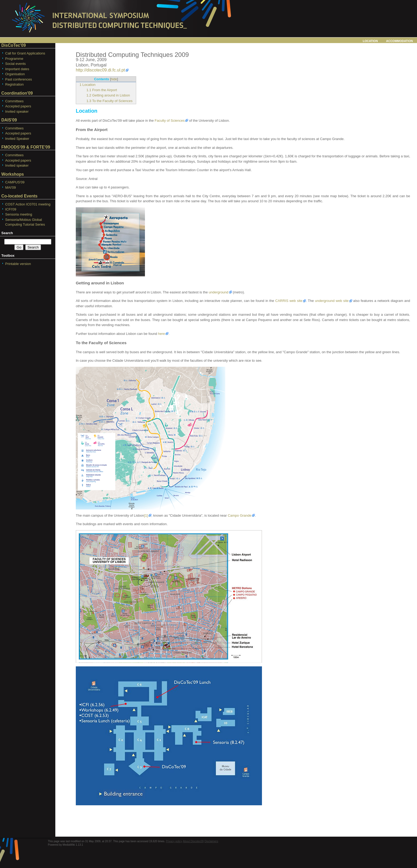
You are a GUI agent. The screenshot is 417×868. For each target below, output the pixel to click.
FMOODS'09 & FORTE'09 (26, 147)
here (161, 334)
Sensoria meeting (19, 214)
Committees (14, 101)
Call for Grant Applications (25, 53)
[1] (146, 515)
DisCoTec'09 (14, 45)
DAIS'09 (9, 120)
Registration (14, 84)
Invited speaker (17, 111)
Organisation (15, 74)
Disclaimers (211, 841)
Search (7, 233)
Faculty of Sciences (170, 121)
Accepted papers (18, 106)
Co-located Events (19, 196)
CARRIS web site (289, 301)
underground (219, 292)
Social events (16, 64)
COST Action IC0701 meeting (28, 204)
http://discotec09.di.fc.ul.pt (100, 70)
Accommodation (400, 41)
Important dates (17, 69)
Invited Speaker (17, 139)
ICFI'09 (11, 209)
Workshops (13, 174)
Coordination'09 (17, 93)
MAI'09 (11, 187)
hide (114, 79)
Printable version (18, 264)
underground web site (332, 301)
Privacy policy (174, 841)
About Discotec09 (193, 841)
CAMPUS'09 (15, 182)
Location (370, 41)
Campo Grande (239, 515)
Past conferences (19, 79)
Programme (14, 59)
